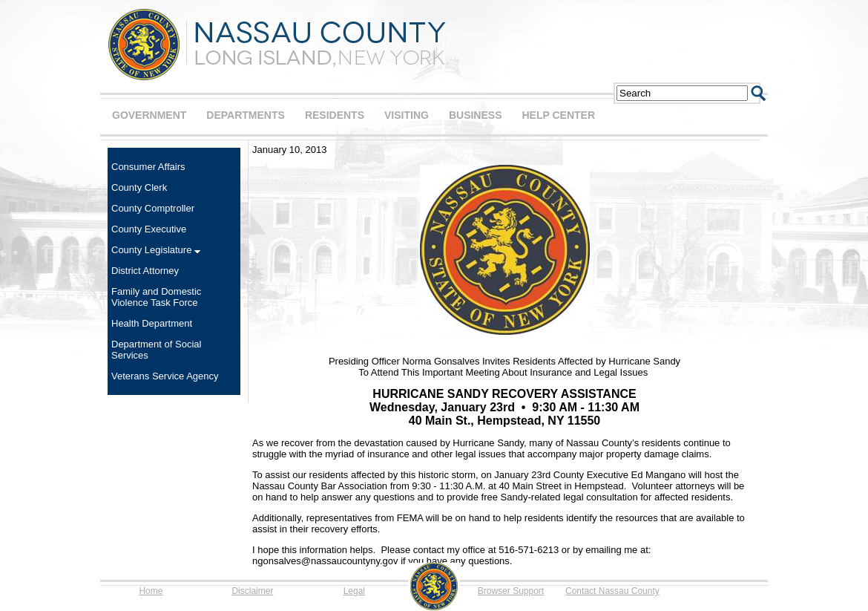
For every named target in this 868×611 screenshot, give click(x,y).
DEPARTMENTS (246, 115)
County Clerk (139, 187)
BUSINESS (476, 115)
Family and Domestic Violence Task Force (156, 297)
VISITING (407, 115)
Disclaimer (252, 591)
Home (151, 591)
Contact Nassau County (612, 591)
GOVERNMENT (149, 115)
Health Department (152, 323)
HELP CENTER (558, 115)
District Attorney (145, 271)
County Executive (149, 229)
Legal (354, 591)
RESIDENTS (335, 115)
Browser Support (511, 591)
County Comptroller (153, 208)
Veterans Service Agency (165, 376)
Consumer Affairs (148, 167)
